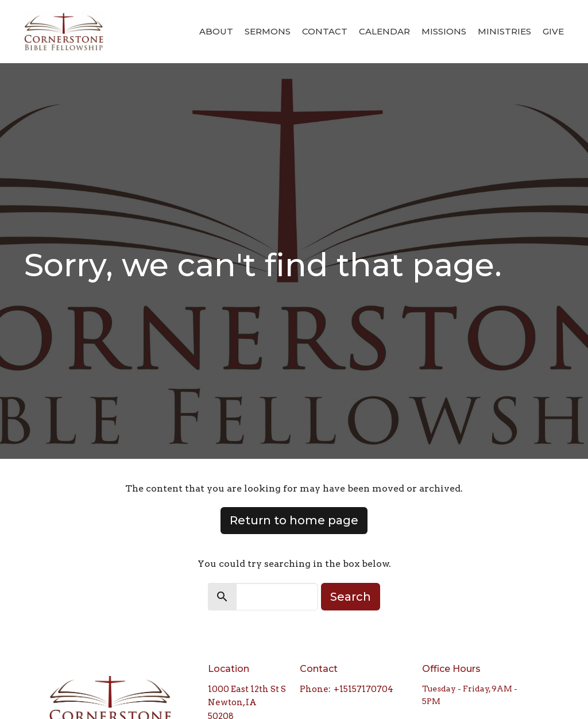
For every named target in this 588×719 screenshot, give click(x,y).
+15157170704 (363, 689)
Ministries (504, 31)
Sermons (268, 31)
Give (553, 31)
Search (351, 597)
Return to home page (294, 520)
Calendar (384, 31)
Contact (325, 31)
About (216, 31)
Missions (444, 31)
